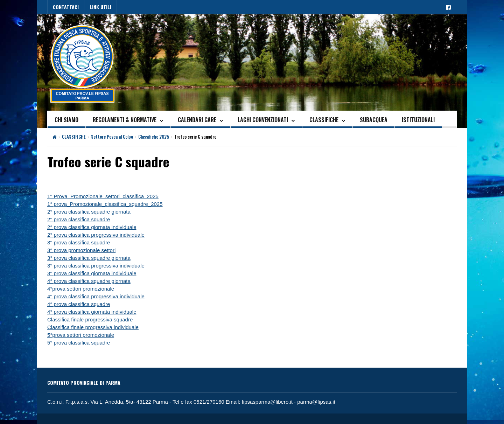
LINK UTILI (100, 7)
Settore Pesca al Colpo (112, 137)
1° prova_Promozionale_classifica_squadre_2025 (105, 204)
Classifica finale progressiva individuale (93, 327)
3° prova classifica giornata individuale (92, 273)
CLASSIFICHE (324, 120)
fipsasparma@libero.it (267, 402)
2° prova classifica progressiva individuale (96, 235)
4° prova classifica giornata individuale (92, 312)
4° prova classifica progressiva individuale (96, 296)
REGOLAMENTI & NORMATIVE (125, 120)
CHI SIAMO (66, 120)
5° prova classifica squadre (79, 343)
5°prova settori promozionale (81, 335)
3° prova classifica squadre (79, 242)
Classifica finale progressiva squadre (90, 319)
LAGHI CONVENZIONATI (263, 120)
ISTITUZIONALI (418, 120)
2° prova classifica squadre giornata (89, 212)
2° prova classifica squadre (79, 219)
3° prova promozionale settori (81, 250)
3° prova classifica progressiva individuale (96, 266)
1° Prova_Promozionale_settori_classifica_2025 (103, 196)
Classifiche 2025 (154, 137)
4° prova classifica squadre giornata (89, 281)
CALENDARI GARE (197, 120)
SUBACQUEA (374, 120)
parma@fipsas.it (316, 402)
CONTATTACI (66, 7)
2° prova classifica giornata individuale (92, 227)
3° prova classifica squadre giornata (89, 258)
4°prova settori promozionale (81, 289)
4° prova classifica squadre (79, 304)
